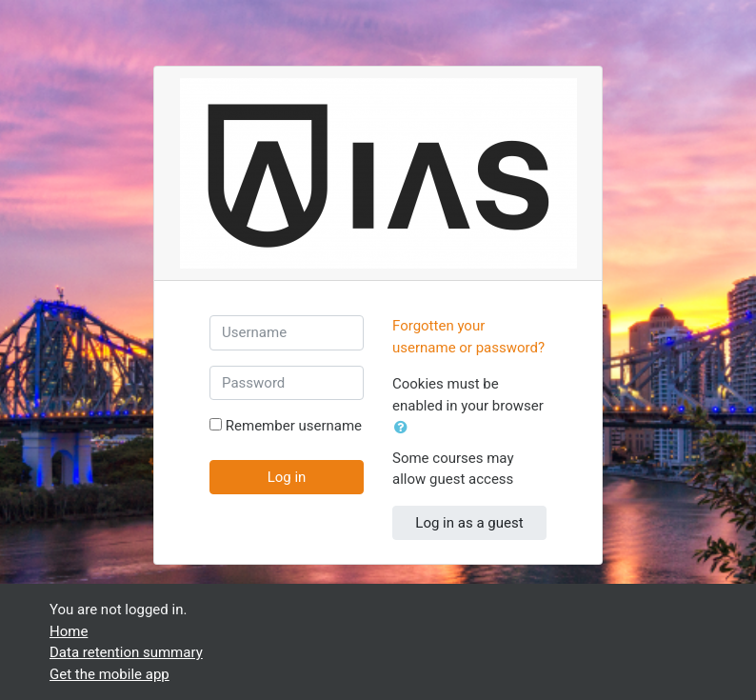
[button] (405, 428)
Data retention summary (126, 652)
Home (69, 631)
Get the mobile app (109, 674)
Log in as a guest (469, 523)
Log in (287, 477)
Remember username (294, 426)
